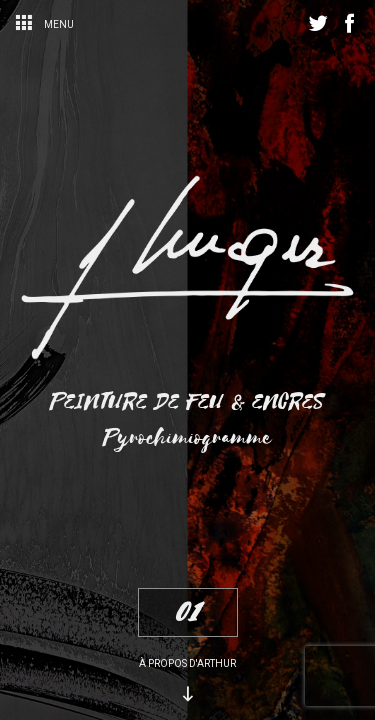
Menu (44, 24)
